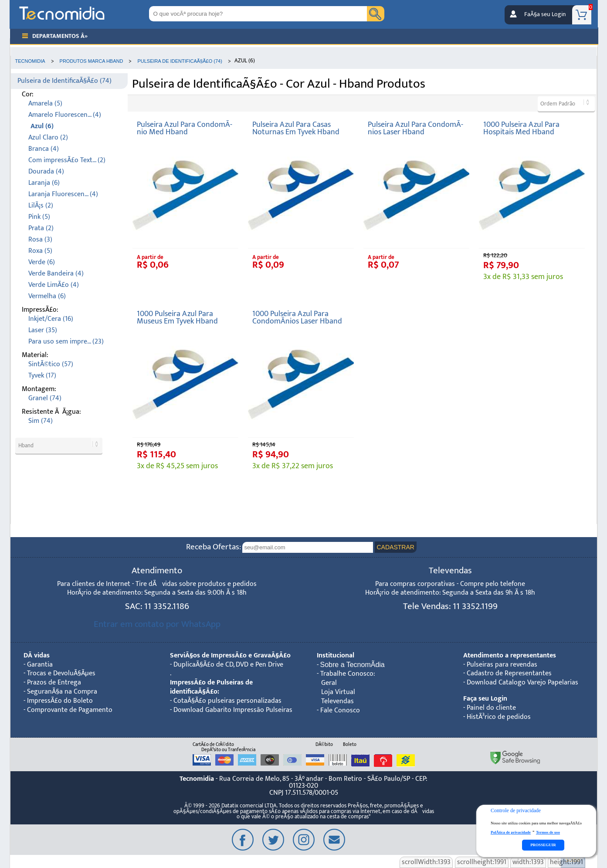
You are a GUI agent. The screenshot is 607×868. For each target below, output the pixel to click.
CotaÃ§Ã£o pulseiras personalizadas (227, 701)
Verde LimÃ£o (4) (54, 285)
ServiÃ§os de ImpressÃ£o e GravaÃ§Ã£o (230, 655)
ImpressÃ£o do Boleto (60, 701)
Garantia (40, 665)
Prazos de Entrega (54, 682)
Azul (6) (42, 126)
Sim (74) (41, 421)
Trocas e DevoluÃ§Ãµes (61, 673)
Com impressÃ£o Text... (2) (67, 160)
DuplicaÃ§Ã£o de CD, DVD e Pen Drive (228, 665)
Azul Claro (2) (48, 138)
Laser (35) (43, 330)
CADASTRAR (396, 547)
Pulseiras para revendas (502, 665)
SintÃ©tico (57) (51, 364)
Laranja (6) (44, 183)
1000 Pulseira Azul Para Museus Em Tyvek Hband (177, 318)
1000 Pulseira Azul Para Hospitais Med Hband (521, 128)
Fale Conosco (340, 710)
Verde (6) (42, 262)
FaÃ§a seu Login (545, 14)
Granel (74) (45, 398)
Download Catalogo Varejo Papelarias (522, 682)
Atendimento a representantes (510, 655)
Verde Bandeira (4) (56, 274)
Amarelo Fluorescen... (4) (65, 115)
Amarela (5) (45, 104)
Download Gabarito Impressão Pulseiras (233, 710)
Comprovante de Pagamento (70, 710)
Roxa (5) (40, 251)
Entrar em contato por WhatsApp (157, 624)
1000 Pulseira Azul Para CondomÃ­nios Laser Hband (297, 318)
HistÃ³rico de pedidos (499, 717)
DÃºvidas (37, 655)
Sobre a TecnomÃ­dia (353, 665)
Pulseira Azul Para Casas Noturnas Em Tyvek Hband (296, 128)
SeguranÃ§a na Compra (62, 692)
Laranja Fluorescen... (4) (63, 194)
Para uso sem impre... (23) (66, 342)
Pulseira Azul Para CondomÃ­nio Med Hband (185, 128)
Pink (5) (39, 217)
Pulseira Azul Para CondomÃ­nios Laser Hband (415, 128)
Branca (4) (44, 149)
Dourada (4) (46, 172)
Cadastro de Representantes (509, 673)
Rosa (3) (40, 240)
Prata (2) (41, 228)
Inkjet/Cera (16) (51, 319)
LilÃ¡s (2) (41, 206)
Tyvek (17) (42, 376)
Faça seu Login (485, 699)
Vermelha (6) (47, 296)
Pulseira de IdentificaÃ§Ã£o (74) (64, 81)
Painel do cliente (491, 708)
